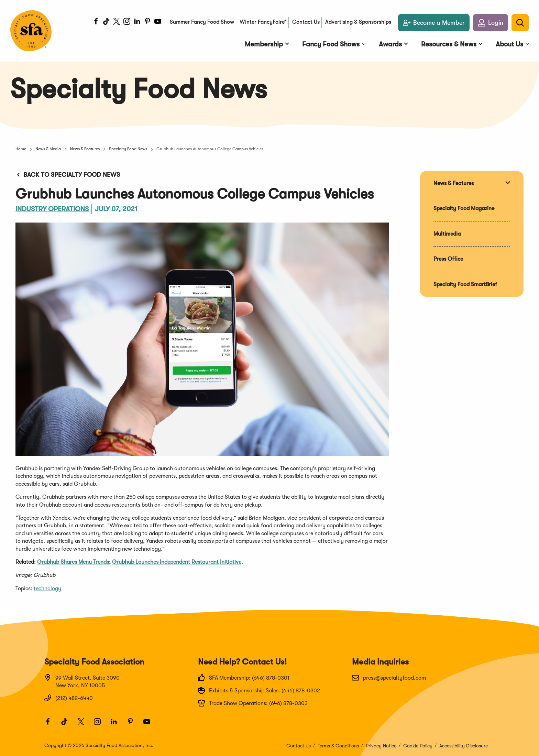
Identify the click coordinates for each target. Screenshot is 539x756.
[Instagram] (127, 22)
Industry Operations (52, 209)
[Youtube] (158, 22)
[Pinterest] (147, 22)
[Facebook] (96, 22)
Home (21, 149)
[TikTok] (106, 22)
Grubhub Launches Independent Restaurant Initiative (177, 562)
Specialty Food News (128, 149)
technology (47, 588)
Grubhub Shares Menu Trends (73, 562)
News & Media (48, 149)
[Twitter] (117, 22)
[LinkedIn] (137, 22)
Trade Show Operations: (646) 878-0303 (253, 703)
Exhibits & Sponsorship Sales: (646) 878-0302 (259, 690)
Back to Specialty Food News (68, 175)
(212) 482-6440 (69, 698)
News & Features (85, 149)
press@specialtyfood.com (389, 678)
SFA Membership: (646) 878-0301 (244, 678)
